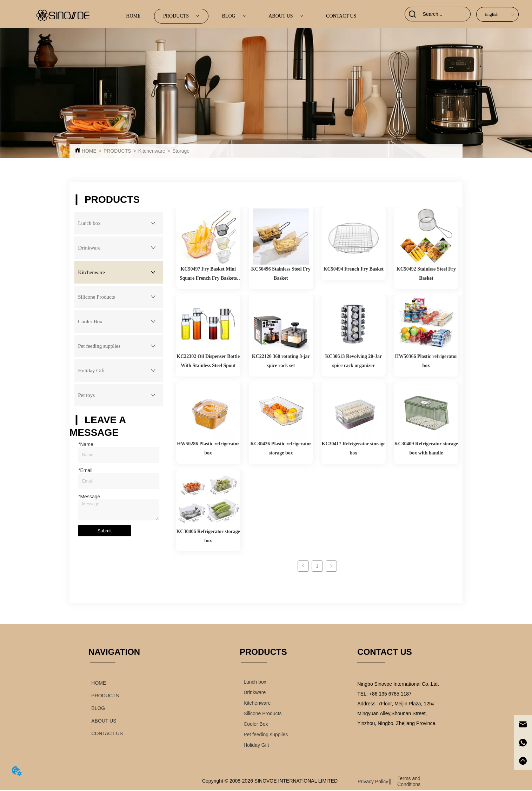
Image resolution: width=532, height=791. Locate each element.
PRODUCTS (181, 16)
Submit (105, 531)
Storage (181, 151)
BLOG (234, 16)
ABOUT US (286, 16)
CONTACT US (341, 16)
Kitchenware (152, 151)
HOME (133, 16)
